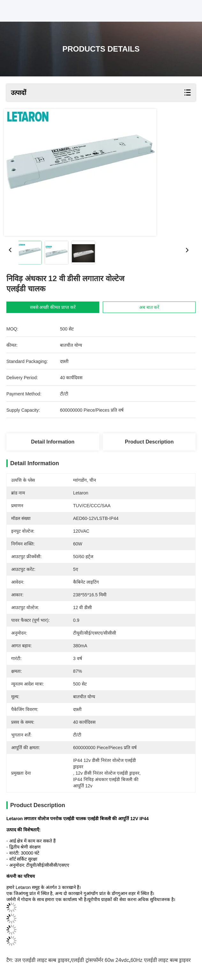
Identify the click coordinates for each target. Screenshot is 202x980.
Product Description (149, 442)
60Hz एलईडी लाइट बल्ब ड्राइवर (161, 960)
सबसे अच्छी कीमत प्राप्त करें (53, 307)
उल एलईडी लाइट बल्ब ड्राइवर (42, 960)
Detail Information (53, 442)
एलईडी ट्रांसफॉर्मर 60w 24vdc (100, 960)
